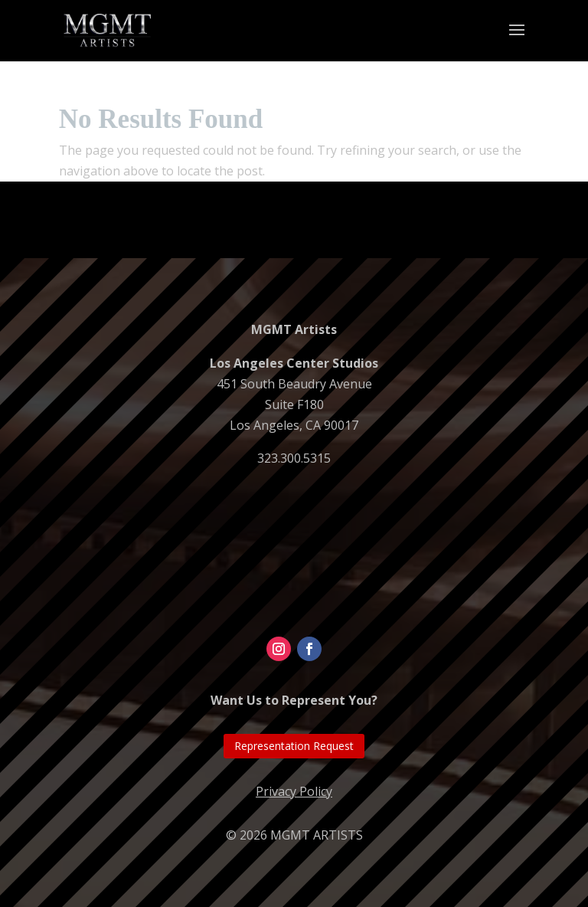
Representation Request (294, 746)
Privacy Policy (294, 791)
